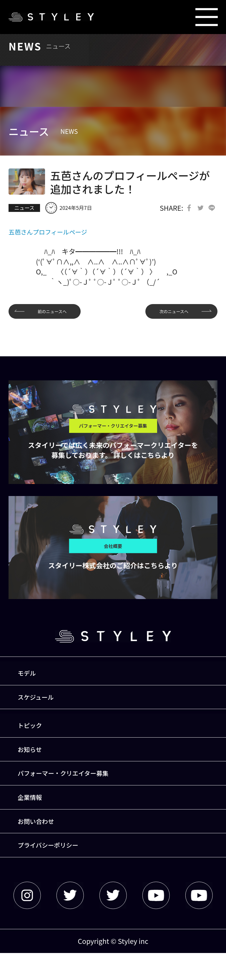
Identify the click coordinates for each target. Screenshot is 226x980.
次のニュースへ (168, 313)
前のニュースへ (58, 313)
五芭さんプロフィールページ (53, 233)
